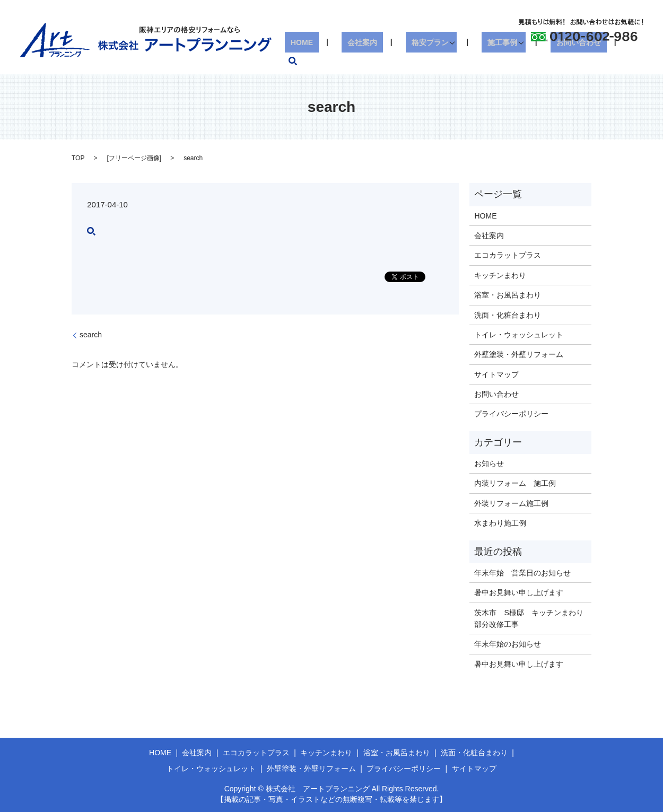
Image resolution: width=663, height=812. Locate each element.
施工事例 (506, 61)
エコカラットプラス (508, 255)
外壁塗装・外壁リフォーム (519, 354)
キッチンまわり (500, 275)
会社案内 (380, 61)
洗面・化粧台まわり (508, 315)
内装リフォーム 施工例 (515, 483)
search (632, 61)
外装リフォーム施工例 (511, 503)
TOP (78, 158)
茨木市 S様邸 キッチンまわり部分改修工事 (529, 618)
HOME (331, 61)
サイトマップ (496, 374)
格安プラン (437, 61)
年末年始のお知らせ (508, 644)
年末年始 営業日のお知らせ (522, 573)
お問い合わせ (579, 61)
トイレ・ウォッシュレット (519, 335)
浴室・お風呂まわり (508, 295)
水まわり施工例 (500, 523)
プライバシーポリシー (511, 414)
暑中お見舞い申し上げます (519, 592)
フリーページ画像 (134, 158)
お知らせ (489, 464)
